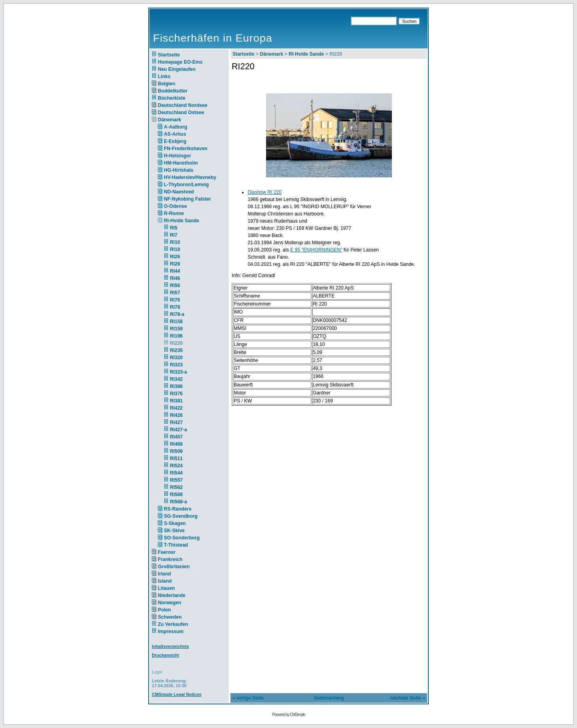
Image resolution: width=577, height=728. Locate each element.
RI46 (175, 278)
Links (164, 76)
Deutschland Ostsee (181, 113)
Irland (164, 574)
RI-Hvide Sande (182, 221)
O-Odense (175, 206)
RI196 (176, 336)
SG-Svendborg (181, 516)
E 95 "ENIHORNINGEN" (316, 250)
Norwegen (169, 603)
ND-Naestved (179, 192)
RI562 (176, 487)
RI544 (176, 473)
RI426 (176, 415)
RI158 (176, 322)
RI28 (175, 264)
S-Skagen (175, 523)
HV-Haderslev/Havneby (190, 177)
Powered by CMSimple (289, 715)
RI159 (176, 329)
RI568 (176, 495)
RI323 (176, 365)
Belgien (166, 84)
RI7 (174, 235)
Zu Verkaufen (173, 624)
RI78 (175, 307)
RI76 (175, 300)
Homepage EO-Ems (180, 62)
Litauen (166, 588)
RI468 (176, 444)
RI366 (176, 386)
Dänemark (169, 120)
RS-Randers (178, 509)
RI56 (175, 286)
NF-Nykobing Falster (187, 199)
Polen (164, 610)
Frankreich (170, 559)
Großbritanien (174, 567)
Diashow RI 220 (265, 192)
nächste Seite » (408, 698)
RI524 (176, 466)
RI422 (176, 408)
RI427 (176, 422)
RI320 (176, 358)
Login (157, 672)
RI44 (175, 271)
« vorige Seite (248, 698)
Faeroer (167, 552)
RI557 (176, 480)
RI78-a (177, 314)
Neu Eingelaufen (177, 69)
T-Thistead (176, 545)
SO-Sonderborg (182, 538)
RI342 (176, 379)
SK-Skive (174, 531)
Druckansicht (165, 655)
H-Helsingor (178, 156)
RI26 (175, 257)
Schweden (170, 617)
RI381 (176, 401)
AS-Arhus (175, 134)
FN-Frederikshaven (186, 149)
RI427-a (179, 430)
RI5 (174, 228)
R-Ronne (174, 213)
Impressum (171, 631)
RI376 (176, 394)
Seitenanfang (329, 698)
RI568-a (179, 502)
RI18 (175, 249)
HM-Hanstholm (181, 163)
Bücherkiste (172, 98)
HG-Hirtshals (179, 170)
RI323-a (179, 372)
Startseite (169, 55)
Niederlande (177, 595)
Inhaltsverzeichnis (170, 646)
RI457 (176, 437)
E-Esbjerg (175, 141)
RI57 (175, 293)
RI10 (175, 242)
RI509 (176, 451)
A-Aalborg (176, 127)
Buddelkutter (173, 91)
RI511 (176, 459)
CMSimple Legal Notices (177, 694)
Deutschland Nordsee (183, 105)
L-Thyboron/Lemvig (186, 185)
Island (165, 581)
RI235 (176, 350)
